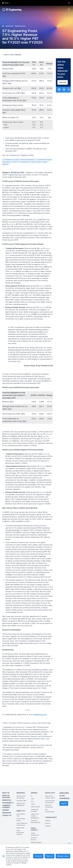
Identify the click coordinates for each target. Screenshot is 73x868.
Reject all (50, 858)
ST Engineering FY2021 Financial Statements (20, 161)
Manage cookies (63, 858)
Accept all (38, 858)
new (36, 716)
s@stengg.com (43, 716)
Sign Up (64, 803)
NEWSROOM (9, 26)
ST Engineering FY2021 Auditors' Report (35, 164)
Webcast (7, 166)
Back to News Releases (12, 55)
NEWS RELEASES (20, 26)
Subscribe (64, 84)
